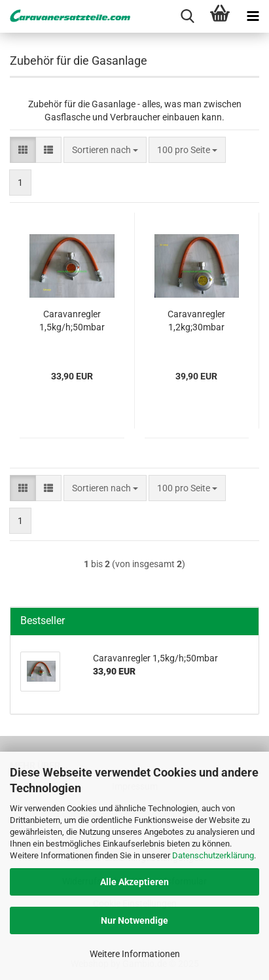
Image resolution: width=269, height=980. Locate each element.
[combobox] (105, 150)
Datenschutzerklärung (213, 855)
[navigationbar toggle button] (253, 16)
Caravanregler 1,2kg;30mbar (196, 321)
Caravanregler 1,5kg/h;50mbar (72, 321)
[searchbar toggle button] (187, 16)
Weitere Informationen (135, 954)
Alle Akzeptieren (134, 882)
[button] (23, 150)
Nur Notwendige (134, 920)
